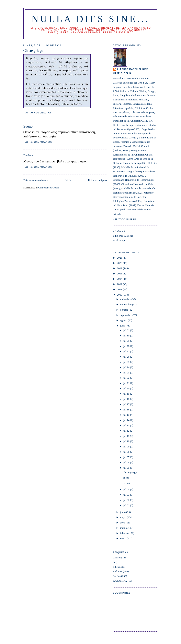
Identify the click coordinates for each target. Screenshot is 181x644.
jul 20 (127, 388)
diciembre (126, 299)
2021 (120, 258)
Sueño (28, 126)
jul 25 (127, 362)
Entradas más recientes (36, 180)
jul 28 (127, 346)
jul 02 (127, 500)
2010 (120, 295)
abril (123, 523)
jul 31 (127, 330)
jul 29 (127, 341)
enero (123, 538)
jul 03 (127, 495)
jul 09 (127, 447)
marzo (124, 528)
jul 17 (127, 404)
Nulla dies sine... (91, 19)
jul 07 (127, 457)
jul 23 (127, 373)
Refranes (118, 571)
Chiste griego (33, 51)
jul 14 (127, 420)
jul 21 (127, 383)
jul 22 (127, 378)
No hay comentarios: (39, 113)
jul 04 (127, 489)
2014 (120, 279)
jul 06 (127, 462)
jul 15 (127, 415)
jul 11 (127, 436)
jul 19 (127, 394)
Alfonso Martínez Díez (133, 69)
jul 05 (127, 468)
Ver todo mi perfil (126, 219)
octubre (124, 310)
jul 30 (127, 336)
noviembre (126, 304)
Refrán (28, 156)
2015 (120, 274)
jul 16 (127, 410)
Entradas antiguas (97, 180)
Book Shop (119, 240)
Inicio (68, 180)
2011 (120, 289)
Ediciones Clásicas (123, 236)
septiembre (126, 315)
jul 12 (127, 431)
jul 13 (127, 425)
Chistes (117, 558)
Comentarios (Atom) (49, 188)
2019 (120, 268)
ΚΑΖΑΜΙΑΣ (120, 581)
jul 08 (127, 452)
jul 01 (127, 505)
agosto (124, 320)
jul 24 (127, 367)
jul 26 (127, 357)
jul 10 (127, 441)
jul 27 (127, 351)
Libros (116, 567)
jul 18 (127, 399)
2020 (120, 263)
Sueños (117, 576)
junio (123, 512)
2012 (120, 284)
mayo (123, 517)
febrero (124, 533)
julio (123, 326)
